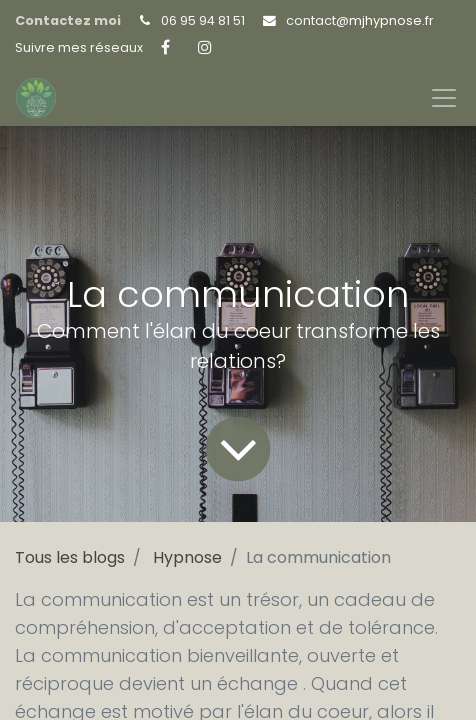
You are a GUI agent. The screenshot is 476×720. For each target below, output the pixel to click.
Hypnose (187, 557)
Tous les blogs (70, 557)
